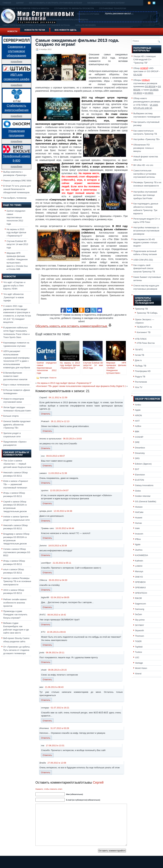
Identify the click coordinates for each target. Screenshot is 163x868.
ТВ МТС (139, 350)
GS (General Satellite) (146, 501)
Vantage (139, 663)
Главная (7, 3)
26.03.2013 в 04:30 (58, 580)
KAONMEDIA (142, 555)
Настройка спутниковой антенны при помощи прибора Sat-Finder (145, 195)
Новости (12, 31)
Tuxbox (139, 652)
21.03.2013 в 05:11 (62, 563)
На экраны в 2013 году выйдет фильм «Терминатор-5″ (16, 233)
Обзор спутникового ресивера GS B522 (17, 552)
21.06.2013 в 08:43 (54, 687)
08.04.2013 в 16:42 (57, 615)
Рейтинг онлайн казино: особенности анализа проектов (15, 603)
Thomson (140, 636)
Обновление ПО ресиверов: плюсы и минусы (143, 148)
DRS (137, 458)
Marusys (139, 571)
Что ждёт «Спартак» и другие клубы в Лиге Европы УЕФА (14, 285)
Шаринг (20, 3)
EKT (137, 469)
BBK (137, 432)
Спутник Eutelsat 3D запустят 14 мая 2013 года (17, 244)
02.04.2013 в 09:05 (60, 597)
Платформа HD (143, 371)
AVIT (137, 421)
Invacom (139, 534)
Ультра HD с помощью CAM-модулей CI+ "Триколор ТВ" (145, 60)
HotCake (139, 512)
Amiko (138, 405)
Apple (138, 410)
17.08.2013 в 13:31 (55, 745)
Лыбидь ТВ (141, 366)
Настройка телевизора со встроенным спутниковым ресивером (146, 231)
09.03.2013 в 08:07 (56, 456)
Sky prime (140, 620)
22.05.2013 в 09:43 (56, 632)
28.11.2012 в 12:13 (60, 421)
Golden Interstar (143, 496)
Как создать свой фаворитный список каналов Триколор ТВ (144, 268)
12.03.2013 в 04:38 (63, 511)
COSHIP (139, 437)
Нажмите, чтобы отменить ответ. (49, 789)
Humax (138, 523)
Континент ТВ (144, 332)
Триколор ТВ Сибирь (147, 313)
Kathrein (139, 561)
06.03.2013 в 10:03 (72, 439)
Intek (137, 528)
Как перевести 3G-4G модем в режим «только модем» (145, 243)
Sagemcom (140, 604)
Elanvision (140, 475)
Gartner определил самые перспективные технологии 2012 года (16, 217)
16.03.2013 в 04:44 (65, 528)
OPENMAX (140, 588)
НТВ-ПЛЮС (141, 339)
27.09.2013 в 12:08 (57, 763)
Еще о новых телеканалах (16, 385)
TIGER (138, 641)
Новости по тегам (35, 30)
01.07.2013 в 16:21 (60, 708)
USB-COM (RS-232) (143, 260)
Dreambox (140, 448)
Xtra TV (139, 387)
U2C (137, 657)
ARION (138, 415)
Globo (138, 491)
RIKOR (138, 598)
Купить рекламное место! (118, 13)
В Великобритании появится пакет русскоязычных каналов (15, 376)
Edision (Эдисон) (143, 464)
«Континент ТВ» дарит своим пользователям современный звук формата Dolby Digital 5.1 (81, 386)
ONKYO (139, 577)
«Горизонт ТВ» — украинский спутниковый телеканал (16, 484)
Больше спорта (11, 416)
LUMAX (139, 566)
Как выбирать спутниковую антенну (106, 3)
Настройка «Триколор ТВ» (147, 139)
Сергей (98, 782)
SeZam (138, 614)
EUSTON (139, 480)
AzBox (138, 426)
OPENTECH (141, 593)
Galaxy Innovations (144, 485)
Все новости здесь (66, 30)
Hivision (139, 507)
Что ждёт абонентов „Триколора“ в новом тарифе (14, 297)
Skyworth (139, 630)
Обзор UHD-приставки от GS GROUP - (147, 71)
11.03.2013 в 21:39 (58, 473)
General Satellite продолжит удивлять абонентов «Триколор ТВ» (17, 425)
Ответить (46, 414)
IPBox (138, 539)
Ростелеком (141, 382)
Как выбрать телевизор (15, 198)
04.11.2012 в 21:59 (58, 397)
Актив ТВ (140, 355)
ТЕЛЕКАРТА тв (144, 327)
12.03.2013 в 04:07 (59, 490)
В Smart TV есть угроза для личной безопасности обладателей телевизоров (17, 189)
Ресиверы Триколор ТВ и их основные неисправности (17, 581)
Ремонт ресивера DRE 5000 (17, 181)
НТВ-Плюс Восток (146, 343)
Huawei (139, 518)
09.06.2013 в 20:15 (57, 670)
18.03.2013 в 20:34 (58, 546)
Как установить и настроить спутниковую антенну (56, 3)
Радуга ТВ (140, 377)
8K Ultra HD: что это (143, 165)
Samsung (140, 609)
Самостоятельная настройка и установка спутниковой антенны (145, 174)
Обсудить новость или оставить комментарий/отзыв (74, 326)
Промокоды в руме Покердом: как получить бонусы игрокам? (15, 614)
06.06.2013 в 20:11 (55, 653)
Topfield (139, 647)
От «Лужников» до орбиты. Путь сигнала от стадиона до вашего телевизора (17, 650)
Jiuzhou (139, 550)
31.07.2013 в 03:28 (60, 728)
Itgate (138, 544)
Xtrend (138, 674)
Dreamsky (140, 453)
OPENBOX (140, 582)
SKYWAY (140, 625)
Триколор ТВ (141, 309)
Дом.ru (138, 360)
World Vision (141, 668)
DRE (137, 442)
